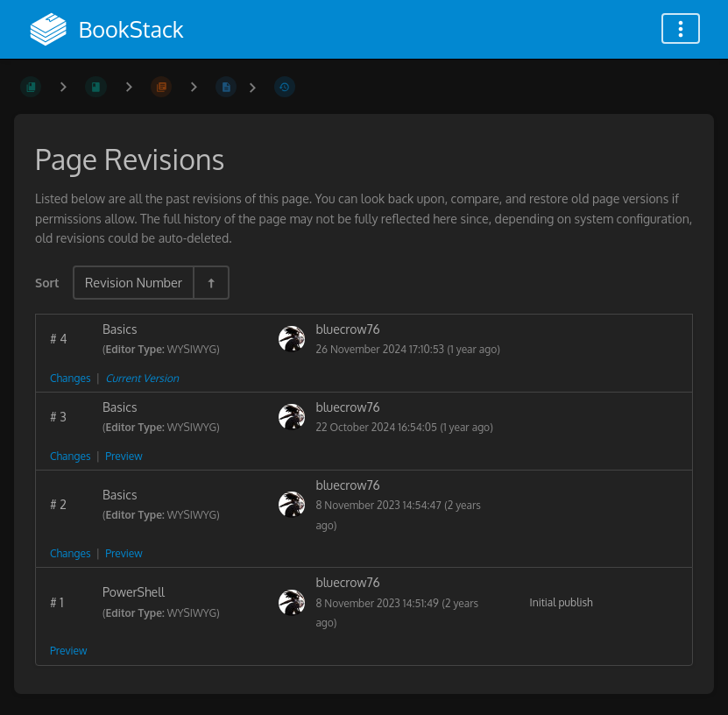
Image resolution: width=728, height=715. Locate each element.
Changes (70, 378)
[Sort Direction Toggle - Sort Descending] (210, 283)
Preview (124, 456)
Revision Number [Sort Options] (134, 282)
